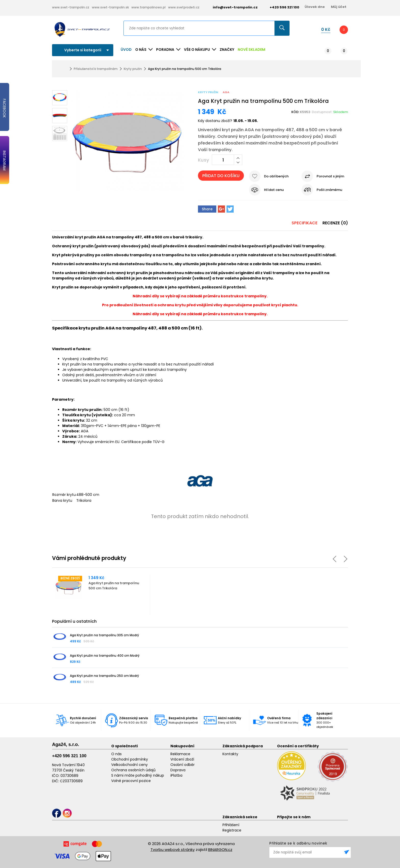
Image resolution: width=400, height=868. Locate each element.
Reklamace (180, 754)
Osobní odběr (183, 765)
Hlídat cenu (274, 190)
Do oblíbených (276, 176)
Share (207, 209)
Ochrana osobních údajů (133, 770)
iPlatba (176, 775)
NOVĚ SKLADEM (252, 50)
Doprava (178, 770)
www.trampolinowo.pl (148, 7)
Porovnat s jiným (330, 176)
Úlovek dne (315, 7)
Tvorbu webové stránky (173, 849)
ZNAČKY (227, 50)
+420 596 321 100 (69, 756)
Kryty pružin (133, 69)
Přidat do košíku (221, 176)
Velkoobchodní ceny (129, 765)
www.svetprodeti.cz (184, 7)
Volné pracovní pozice (131, 781)
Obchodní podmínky (130, 759)
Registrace (232, 830)
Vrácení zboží (182, 759)
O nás (116, 754)
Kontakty (230, 754)
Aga (226, 92)
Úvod (126, 50)
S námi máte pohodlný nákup (138, 775)
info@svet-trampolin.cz (231, 7)
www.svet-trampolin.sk (110, 7)
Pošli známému (329, 190)
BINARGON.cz (220, 849)
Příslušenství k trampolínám (96, 69)
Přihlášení (231, 825)
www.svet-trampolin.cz (71, 7)
